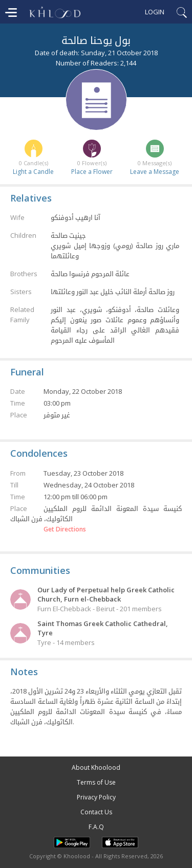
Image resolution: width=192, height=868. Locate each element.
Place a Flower (92, 172)
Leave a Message (155, 172)
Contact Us (96, 812)
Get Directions (65, 529)
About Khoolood (96, 767)
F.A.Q (96, 827)
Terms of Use (96, 782)
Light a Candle (33, 172)
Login (155, 12)
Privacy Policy (96, 797)
